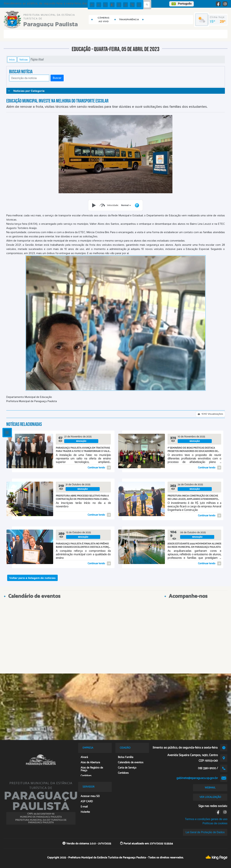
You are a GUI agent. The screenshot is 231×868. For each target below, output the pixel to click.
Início (12, 59)
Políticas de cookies (215, 823)
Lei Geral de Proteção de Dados (205, 832)
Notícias (24, 59)
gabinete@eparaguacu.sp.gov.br (197, 778)
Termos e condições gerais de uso (206, 819)
